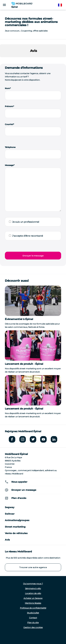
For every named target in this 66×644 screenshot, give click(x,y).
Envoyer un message (24, 490)
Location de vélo (33, 593)
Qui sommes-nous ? (33, 584)
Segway (10, 507)
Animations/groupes (17, 520)
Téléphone (10, 147)
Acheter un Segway (33, 598)
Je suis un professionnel (26, 222)
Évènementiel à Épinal (19, 319)
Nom (7, 88)
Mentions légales (33, 603)
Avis (7, 540)
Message (9, 165)
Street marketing (15, 527)
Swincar (10, 514)
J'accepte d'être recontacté (28, 236)
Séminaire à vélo (33, 588)
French (62, 5)
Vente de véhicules (16, 533)
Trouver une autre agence (33, 567)
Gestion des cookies (33, 627)
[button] (3, 60)
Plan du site (33, 623)
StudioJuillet (33, 613)
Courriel (9, 124)
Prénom (9, 106)
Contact (33, 618)
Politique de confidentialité (33, 608)
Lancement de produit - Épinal (24, 364)
